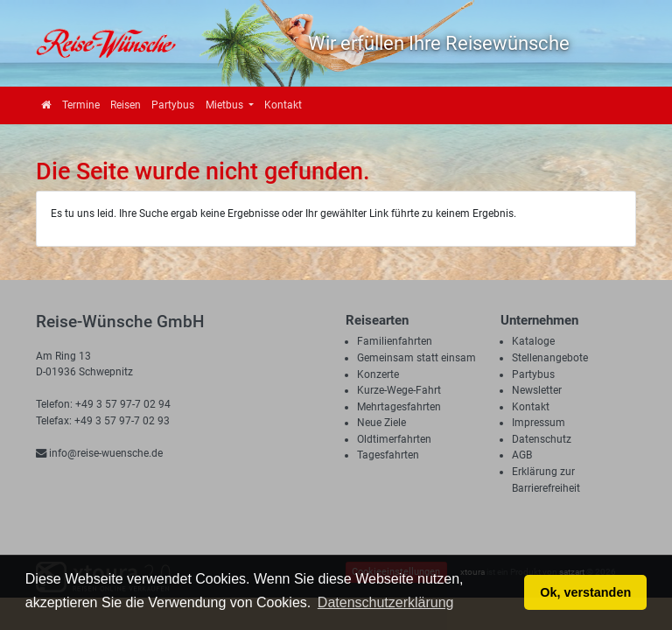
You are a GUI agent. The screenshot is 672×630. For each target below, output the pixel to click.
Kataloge (533, 341)
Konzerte (378, 374)
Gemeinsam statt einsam (416, 358)
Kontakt (283, 105)
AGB (522, 455)
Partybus (173, 105)
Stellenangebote (550, 358)
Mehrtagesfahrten (399, 407)
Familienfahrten (395, 341)
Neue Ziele (381, 423)
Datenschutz (542, 439)
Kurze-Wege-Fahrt (399, 390)
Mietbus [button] (226, 105)
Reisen (126, 105)
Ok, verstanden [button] (585, 592)
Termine (81, 105)
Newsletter (537, 390)
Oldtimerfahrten (394, 439)
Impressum (539, 423)
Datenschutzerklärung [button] (386, 602)
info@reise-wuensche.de (99, 453)
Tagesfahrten (388, 455)
